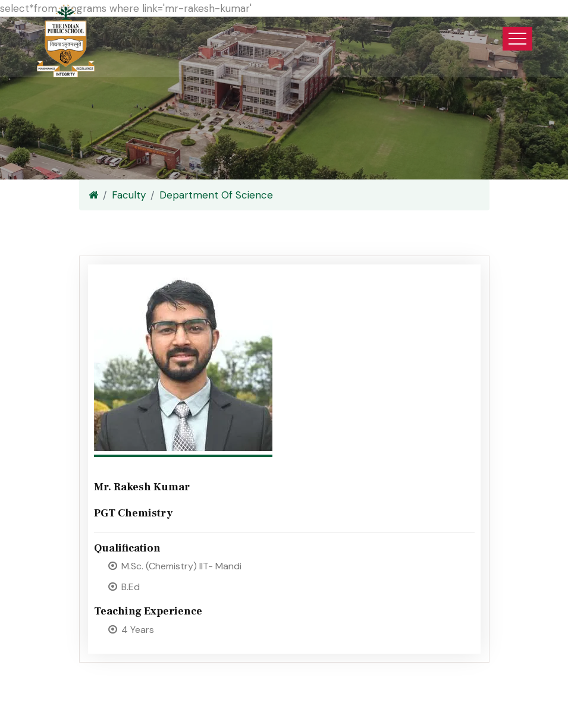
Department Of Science (216, 195)
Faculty (129, 195)
